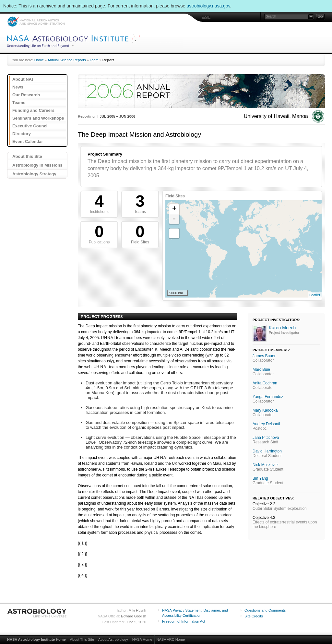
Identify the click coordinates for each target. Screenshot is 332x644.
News (18, 87)
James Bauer (264, 356)
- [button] (174, 219)
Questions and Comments (265, 610)
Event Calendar (28, 141)
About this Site (27, 156)
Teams (19, 103)
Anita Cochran (265, 383)
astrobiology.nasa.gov (208, 6)
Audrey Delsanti (266, 424)
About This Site (82, 639)
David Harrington (267, 451)
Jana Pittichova (266, 438)
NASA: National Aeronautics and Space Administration (36, 22)
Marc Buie (261, 369)
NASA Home (142, 639)
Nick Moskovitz (266, 465)
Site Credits (254, 616)
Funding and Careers (33, 110)
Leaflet (315, 295)
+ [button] (174, 209)
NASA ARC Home (171, 639)
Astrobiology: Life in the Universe (37, 613)
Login (206, 17)
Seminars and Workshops (38, 118)
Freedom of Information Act (184, 621)
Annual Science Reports (67, 60)
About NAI (23, 79)
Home (39, 60)
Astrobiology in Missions (37, 165)
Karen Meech (282, 328)
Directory (22, 134)
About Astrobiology (113, 639)
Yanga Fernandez (268, 397)
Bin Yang (260, 478)
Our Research (26, 95)
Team (94, 60)
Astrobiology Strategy (34, 174)
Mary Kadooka (265, 410)
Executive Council (30, 126)
